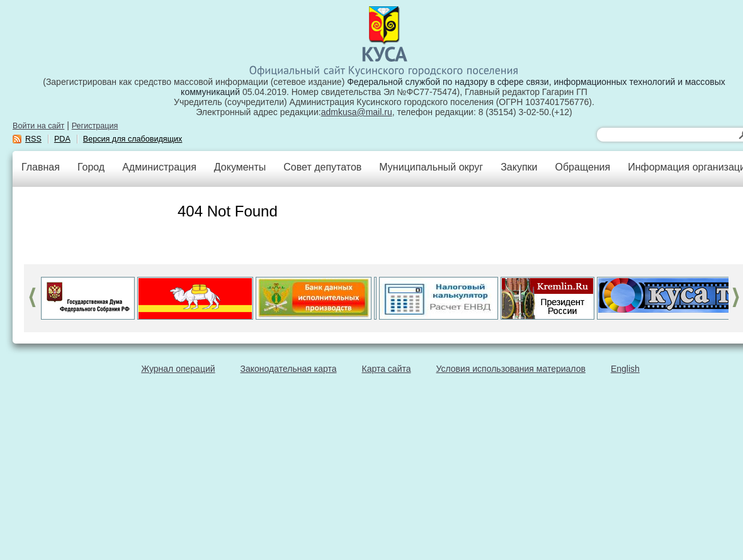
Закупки (519, 167)
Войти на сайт (38, 126)
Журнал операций (178, 369)
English (625, 369)
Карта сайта (387, 369)
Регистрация (95, 126)
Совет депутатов (322, 167)
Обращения (582, 167)
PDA (62, 139)
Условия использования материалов (511, 369)
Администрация (159, 167)
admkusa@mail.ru (357, 112)
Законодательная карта (289, 369)
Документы (240, 167)
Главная (41, 167)
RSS (33, 139)
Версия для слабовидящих (133, 139)
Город (91, 167)
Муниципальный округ (431, 167)
